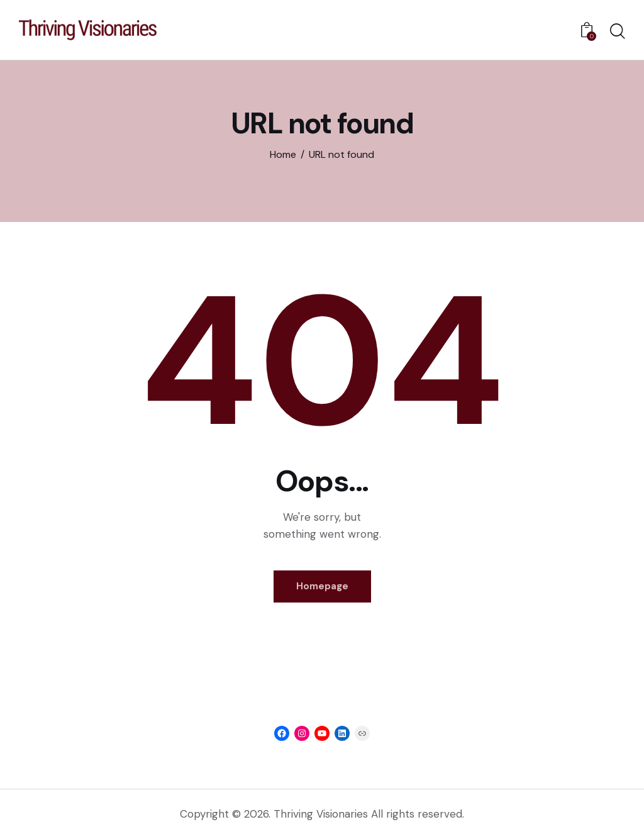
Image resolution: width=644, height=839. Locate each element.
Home (283, 154)
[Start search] (618, 32)
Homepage (322, 586)
